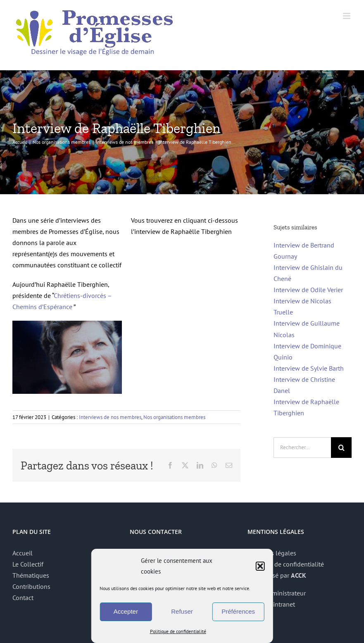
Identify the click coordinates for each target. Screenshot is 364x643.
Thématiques (31, 575)
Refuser (182, 611)
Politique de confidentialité (178, 631)
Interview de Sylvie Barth (309, 368)
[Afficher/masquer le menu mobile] (347, 16)
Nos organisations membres (174, 417)
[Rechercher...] (302, 448)
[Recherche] (341, 448)
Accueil (23, 553)
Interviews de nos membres (110, 417)
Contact (23, 598)
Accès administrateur (277, 593)
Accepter (126, 611)
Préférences (238, 611)
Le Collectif (28, 564)
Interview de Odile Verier (308, 290)
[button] (260, 566)
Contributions (31, 586)
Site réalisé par (277, 575)
